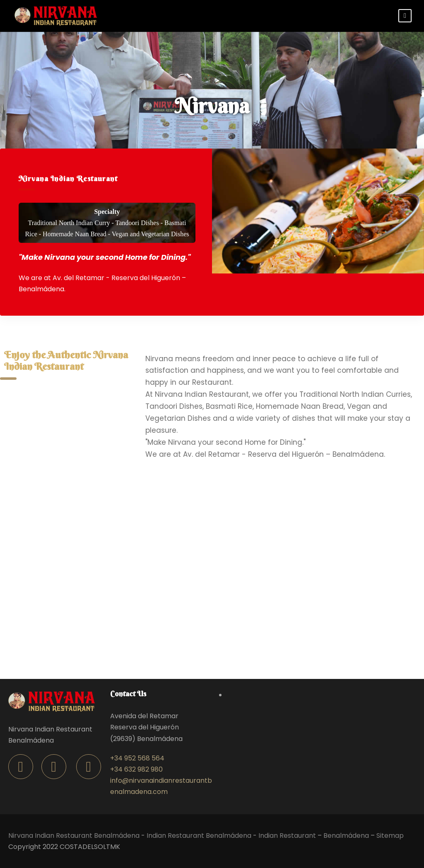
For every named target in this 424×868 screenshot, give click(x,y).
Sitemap (390, 836)
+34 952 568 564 (137, 758)
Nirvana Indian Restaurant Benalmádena (74, 836)
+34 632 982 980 (136, 769)
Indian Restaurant (287, 836)
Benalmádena (346, 836)
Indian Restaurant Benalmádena (199, 836)
